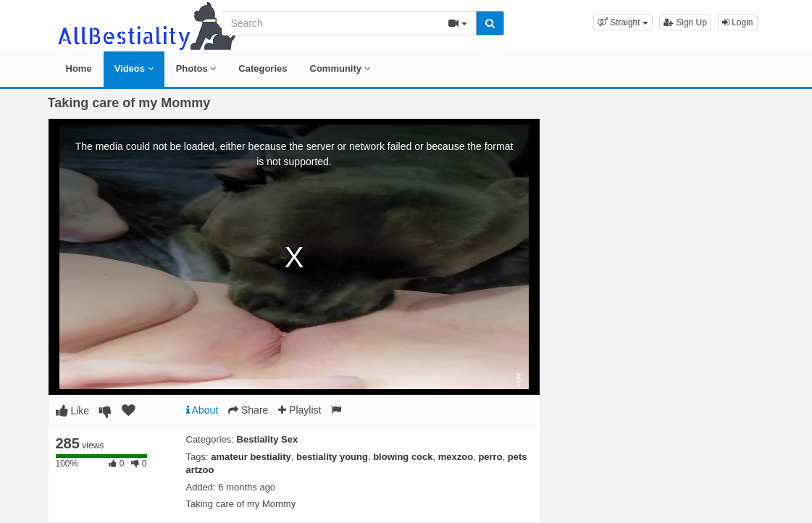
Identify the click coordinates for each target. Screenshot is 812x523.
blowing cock (403, 457)
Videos (134, 68)
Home (79, 68)
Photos (196, 68)
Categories (263, 68)
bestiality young (332, 457)
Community (340, 68)
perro (490, 457)
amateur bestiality (251, 457)
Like (73, 411)
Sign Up (685, 22)
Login (738, 22)
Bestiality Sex (268, 439)
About (202, 410)
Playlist (300, 410)
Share (248, 410)
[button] (623, 22)
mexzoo (456, 457)
